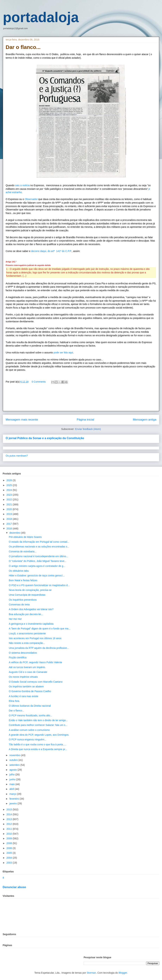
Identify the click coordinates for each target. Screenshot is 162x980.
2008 (10, 843)
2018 (10, 519)
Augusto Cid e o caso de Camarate (28, 672)
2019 (10, 514)
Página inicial (85, 420)
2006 (10, 848)
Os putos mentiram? (17, 456)
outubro (14, 760)
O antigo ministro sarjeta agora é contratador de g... (37, 566)
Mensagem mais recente (22, 420)
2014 (10, 814)
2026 (10, 480)
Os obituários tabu (19, 571)
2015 (10, 809)
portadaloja (41, 17)
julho (12, 774)
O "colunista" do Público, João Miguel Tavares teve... (38, 561)
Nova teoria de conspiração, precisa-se (30, 590)
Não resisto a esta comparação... (27, 643)
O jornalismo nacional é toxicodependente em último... (38, 556)
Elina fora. (14, 701)
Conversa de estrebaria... (23, 551)
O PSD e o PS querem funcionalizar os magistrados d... (39, 585)
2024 (10, 490)
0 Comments (39, 382)
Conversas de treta (19, 605)
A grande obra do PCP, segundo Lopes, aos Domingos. (39, 735)
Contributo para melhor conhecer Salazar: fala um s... (38, 725)
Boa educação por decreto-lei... (26, 614)
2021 (10, 504)
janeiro (13, 803)
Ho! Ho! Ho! (15, 619)
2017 (10, 524)
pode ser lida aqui (63, 353)
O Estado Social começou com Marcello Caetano (36, 682)
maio (12, 784)
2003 (10, 863)
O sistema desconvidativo (23, 653)
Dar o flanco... (16, 711)
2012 (10, 824)
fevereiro (14, 799)
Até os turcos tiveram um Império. (27, 667)
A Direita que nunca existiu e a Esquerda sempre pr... (38, 749)
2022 (10, 500)
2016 (10, 529)
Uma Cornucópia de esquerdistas (27, 595)
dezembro (15, 533)
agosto (13, 770)
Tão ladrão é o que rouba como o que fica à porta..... (38, 744)
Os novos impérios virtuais (23, 677)
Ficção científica (18, 658)
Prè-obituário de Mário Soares (25, 537)
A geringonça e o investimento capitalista (31, 624)
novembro (15, 755)
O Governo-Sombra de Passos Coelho (30, 691)
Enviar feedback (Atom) (88, 429)
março (13, 794)
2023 (10, 495)
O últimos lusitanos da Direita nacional (30, 706)
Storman (91, 973)
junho (13, 779)
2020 (10, 509)
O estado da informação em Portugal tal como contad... (39, 542)
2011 (10, 829)
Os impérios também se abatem (26, 686)
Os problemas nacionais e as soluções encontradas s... (39, 547)
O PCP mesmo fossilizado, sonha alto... (30, 715)
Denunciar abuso (14, 887)
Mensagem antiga (145, 420)
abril (12, 789)
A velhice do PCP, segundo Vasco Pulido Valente (35, 662)
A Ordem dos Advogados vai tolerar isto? (31, 609)
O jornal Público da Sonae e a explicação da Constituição (45, 438)
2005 (10, 853)
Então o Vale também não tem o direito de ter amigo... (38, 720)
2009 (10, 838)
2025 (10, 485)
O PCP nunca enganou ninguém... (28, 740)
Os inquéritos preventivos (23, 600)
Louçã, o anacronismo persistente (27, 633)
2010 (10, 834)
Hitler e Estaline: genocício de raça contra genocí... (37, 576)
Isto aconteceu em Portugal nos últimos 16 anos (35, 638)
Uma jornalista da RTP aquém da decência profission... (39, 648)
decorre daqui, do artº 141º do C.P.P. (52, 251)
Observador (31, 199)
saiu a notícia (22, 185)
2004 (10, 858)
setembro (15, 765)
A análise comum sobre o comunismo (29, 730)
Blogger (123, 973)
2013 (10, 819)
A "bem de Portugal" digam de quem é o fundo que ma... (40, 629)
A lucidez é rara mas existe (24, 696)
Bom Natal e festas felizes (23, 580)
